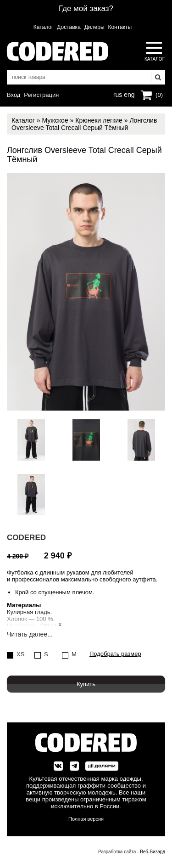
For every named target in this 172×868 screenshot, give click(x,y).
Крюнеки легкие (99, 120)
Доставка (69, 27)
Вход (14, 95)
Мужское (55, 120)
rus (118, 94)
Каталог (44, 27)
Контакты (120, 27)
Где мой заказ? (86, 8)
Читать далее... (30, 634)
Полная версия (86, 819)
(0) (159, 95)
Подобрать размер (115, 654)
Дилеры (94, 27)
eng (128, 94)
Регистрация (41, 95)
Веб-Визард (153, 852)
